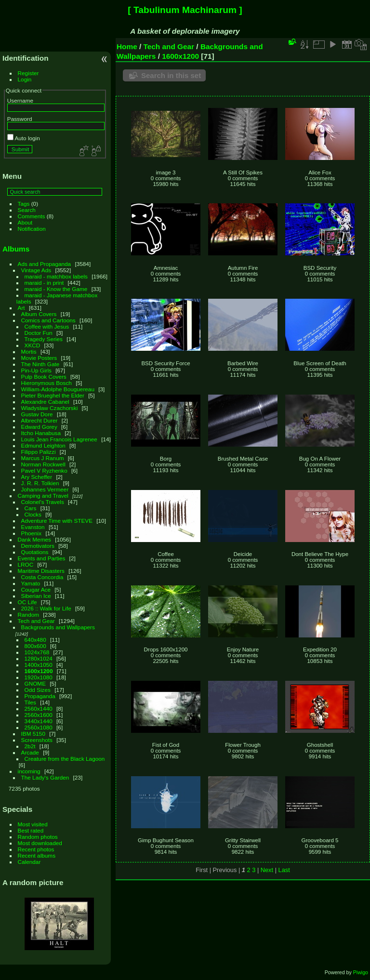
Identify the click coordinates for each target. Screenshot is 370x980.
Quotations (35, 552)
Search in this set (171, 75)
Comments (32, 216)
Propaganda (40, 696)
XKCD (33, 345)
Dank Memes (34, 539)
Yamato (31, 583)
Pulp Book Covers (44, 377)
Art (21, 308)
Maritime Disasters (41, 571)
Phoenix (32, 533)
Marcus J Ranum (43, 458)
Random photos (38, 837)
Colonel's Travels (43, 502)
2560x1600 (39, 715)
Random (28, 615)
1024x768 (37, 652)
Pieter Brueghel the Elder (53, 395)
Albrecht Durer (40, 420)
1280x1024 (39, 658)
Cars (31, 508)
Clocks (33, 514)
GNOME (35, 683)
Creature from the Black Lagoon (65, 759)
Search (27, 210)
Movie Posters (39, 358)
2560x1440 (39, 709)
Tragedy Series (44, 339)
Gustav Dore (37, 414)
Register (28, 73)
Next (267, 870)
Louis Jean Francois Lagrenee (59, 439)
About (25, 222)
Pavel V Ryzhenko (44, 470)
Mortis (29, 351)
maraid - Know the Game (56, 289)
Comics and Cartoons (48, 320)
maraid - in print (44, 283)
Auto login (24, 138)
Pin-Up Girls (36, 370)
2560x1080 (39, 727)
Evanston (33, 527)
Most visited (33, 824)
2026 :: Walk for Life (46, 608)
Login (25, 79)
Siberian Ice (36, 596)
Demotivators (38, 546)
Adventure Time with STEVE (57, 521)
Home (127, 46)
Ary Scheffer (37, 477)
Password (20, 119)
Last (284, 870)
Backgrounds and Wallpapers (58, 627)
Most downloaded (40, 843)
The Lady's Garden (45, 777)
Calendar (29, 862)
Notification (32, 229)
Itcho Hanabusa (41, 433)
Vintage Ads (36, 270)
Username (20, 100)
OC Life (27, 602)
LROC (26, 564)
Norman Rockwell (43, 464)
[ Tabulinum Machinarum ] (185, 10)
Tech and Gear (36, 621)
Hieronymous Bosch (46, 383)
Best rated (31, 830)
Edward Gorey (39, 427)
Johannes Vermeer (45, 489)
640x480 (35, 640)
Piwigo (361, 972)
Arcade (30, 752)
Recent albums (37, 855)
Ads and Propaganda (45, 264)
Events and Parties (42, 558)
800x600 (35, 646)
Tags (24, 204)
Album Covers (39, 314)
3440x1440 (39, 721)
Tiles (30, 702)
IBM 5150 (33, 734)
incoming (29, 771)
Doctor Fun (39, 333)
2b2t (30, 746)
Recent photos (36, 849)
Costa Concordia (42, 577)
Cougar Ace (36, 589)
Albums (16, 249)
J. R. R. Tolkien (40, 483)
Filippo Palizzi (39, 452)
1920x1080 (39, 677)
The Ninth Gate (40, 364)
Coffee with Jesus (47, 326)
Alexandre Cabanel (45, 402)
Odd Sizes (38, 690)
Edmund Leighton (43, 445)
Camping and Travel (43, 496)
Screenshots (37, 740)
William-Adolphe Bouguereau (58, 389)
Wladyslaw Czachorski (50, 408)
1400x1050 (39, 665)
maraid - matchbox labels (56, 276)
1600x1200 (39, 671)
